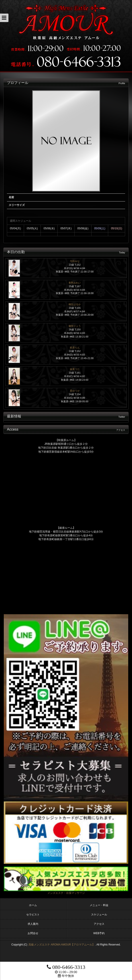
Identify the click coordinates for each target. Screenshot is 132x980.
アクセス (99, 924)
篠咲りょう (75, 326)
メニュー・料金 (99, 905)
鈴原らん (75, 348)
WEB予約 (99, 933)
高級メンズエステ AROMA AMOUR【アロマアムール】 (62, 945)
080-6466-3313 (66, 967)
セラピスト (33, 915)
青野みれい (75, 283)
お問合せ (33, 933)
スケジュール (99, 915)
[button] (4, 18)
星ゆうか (75, 391)
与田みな (75, 261)
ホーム (33, 905)
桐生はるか (75, 304)
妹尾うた (75, 369)
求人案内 (33, 924)
